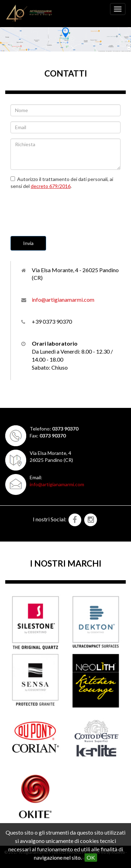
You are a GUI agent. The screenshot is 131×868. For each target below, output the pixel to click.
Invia (28, 243)
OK (91, 857)
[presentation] (64, 208)
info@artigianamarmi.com (63, 299)
